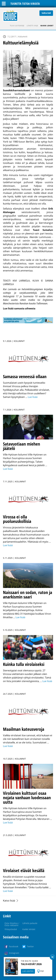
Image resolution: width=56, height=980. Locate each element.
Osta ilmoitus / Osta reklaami (12, 924)
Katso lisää (9, 901)
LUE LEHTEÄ (28, 971)
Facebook (14, 946)
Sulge (52, 957)
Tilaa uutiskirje (17, 26)
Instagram (14, 953)
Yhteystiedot (11, 929)
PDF (42, 971)
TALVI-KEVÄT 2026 (31, 964)
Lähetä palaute (30, 923)
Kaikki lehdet (47, 26)
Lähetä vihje (32, 26)
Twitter (30, 946)
